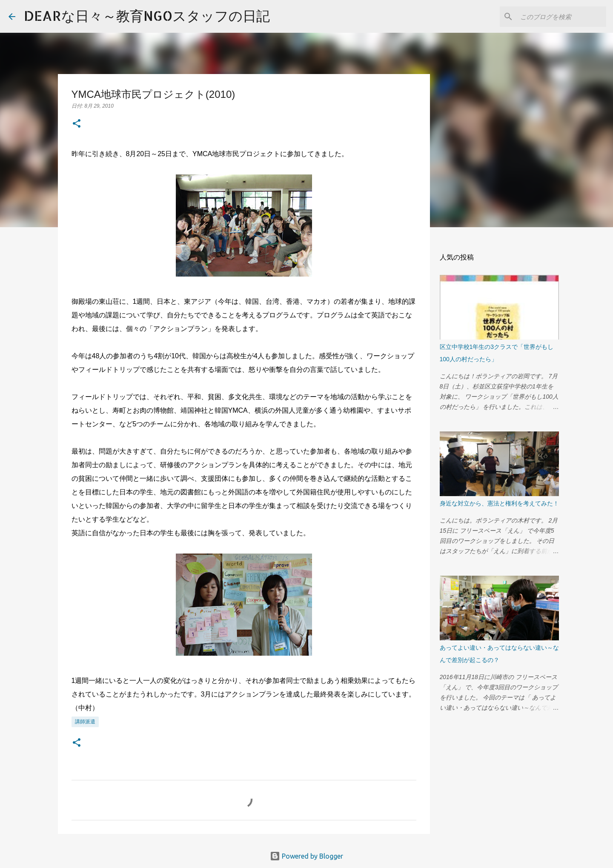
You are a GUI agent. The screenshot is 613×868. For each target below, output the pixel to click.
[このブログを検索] (561, 17)
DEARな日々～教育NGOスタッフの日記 (147, 16)
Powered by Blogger (306, 856)
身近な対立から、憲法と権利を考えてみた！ (499, 503)
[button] (77, 124)
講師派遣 (85, 721)
